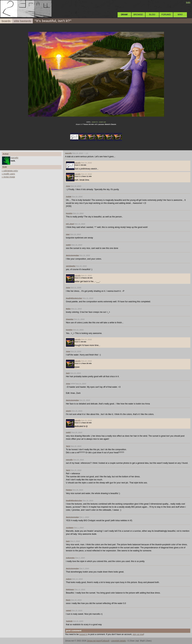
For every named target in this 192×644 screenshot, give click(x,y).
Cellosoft (105, 641)
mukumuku (70, 558)
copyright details (119, 641)
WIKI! (180, 15)
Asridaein (70, 528)
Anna (68, 186)
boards (6, 21)
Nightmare (70, 589)
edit (87, 153)
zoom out (102, 122)
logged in (84, 634)
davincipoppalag (72, 255)
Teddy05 (69, 621)
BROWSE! (138, 15)
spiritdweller (71, 266)
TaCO (68, 446)
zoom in (95, 122)
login (188, 2)
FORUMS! (166, 15)
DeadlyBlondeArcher (74, 298)
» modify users (8, 174)
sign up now (138, 634)
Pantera (69, 490)
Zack (68, 373)
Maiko (68, 309)
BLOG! (152, 15)
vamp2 (68, 610)
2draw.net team (94, 641)
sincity (68, 411)
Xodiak (69, 196)
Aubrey (69, 579)
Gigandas (70, 319)
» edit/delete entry (10, 171)
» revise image (8, 177)
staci (68, 234)
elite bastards (23, 21)
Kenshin (69, 213)
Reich (68, 600)
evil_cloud (70, 224)
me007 (68, 245)
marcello (14, 158)
